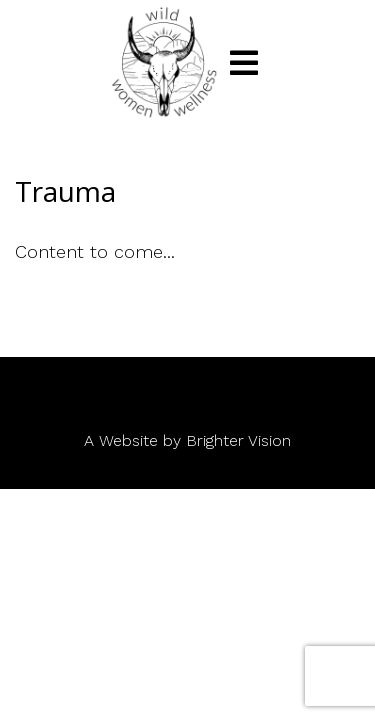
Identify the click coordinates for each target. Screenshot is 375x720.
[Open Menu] (244, 63)
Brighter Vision (238, 440)
